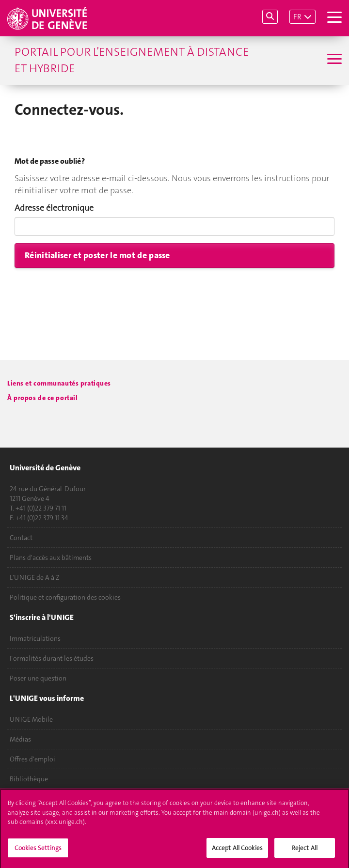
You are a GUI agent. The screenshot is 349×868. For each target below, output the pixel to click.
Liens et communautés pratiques (59, 384)
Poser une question (38, 678)
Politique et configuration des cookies (65, 597)
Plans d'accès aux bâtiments (51, 558)
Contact (21, 538)
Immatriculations (35, 638)
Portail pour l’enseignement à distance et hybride (132, 60)
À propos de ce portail (42, 398)
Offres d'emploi (32, 759)
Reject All (305, 851)
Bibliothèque (29, 779)
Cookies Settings (38, 851)
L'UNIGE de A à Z (35, 577)
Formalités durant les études (52, 658)
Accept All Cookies (237, 851)
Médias (20, 739)
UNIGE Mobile (31, 719)
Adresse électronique (54, 208)
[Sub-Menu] (333, 60)
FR (297, 17)
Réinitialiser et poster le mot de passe (97, 255)
